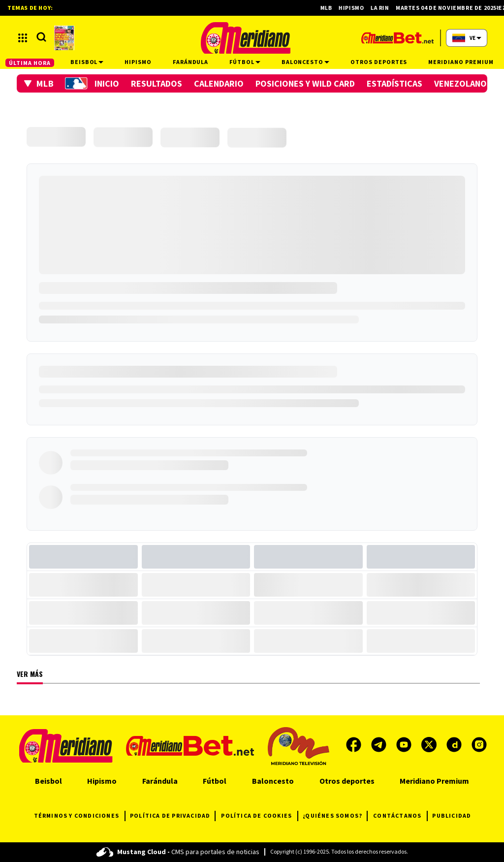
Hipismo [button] (138, 62)
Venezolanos (463, 83)
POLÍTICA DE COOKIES (259, 816)
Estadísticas (394, 83)
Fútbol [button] (245, 62)
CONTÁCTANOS (400, 816)
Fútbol (215, 781)
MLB (331, 8)
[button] (39, 83)
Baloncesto (273, 781)
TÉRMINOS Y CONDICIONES (79, 816)
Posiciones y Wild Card (305, 83)
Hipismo (357, 8)
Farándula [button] (191, 62)
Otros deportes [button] (379, 62)
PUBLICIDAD (452, 815)
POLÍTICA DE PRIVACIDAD (173, 816)
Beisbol (48, 781)
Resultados (157, 83)
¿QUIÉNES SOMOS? (335, 816)
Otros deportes (347, 781)
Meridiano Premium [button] (461, 62)
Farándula (160, 781)
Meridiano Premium (434, 781)
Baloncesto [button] (306, 62)
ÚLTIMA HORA (30, 63)
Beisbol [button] (87, 62)
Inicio (107, 83)
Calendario (219, 83)
